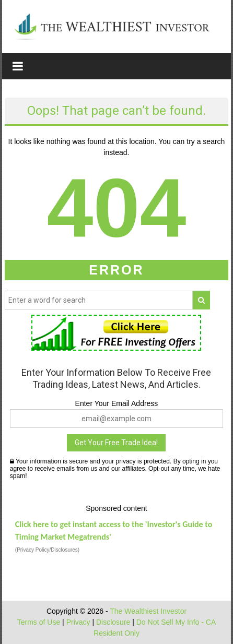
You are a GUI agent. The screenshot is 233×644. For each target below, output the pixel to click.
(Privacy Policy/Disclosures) (47, 550)
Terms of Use (39, 622)
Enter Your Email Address (117, 403)
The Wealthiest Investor (148, 611)
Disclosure (113, 622)
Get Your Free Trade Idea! (116, 443)
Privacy (78, 622)
